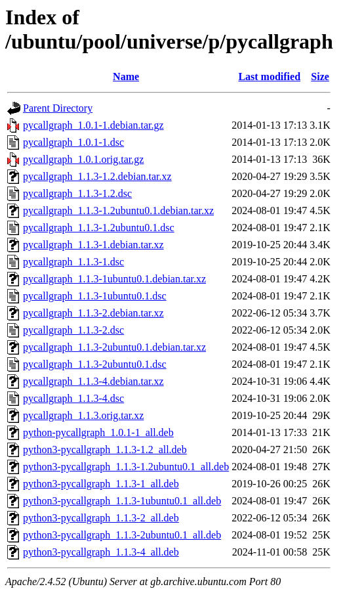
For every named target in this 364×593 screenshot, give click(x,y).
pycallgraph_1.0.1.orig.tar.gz (83, 159)
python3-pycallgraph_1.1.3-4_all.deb (101, 552)
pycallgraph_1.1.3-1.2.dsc (77, 193)
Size (320, 77)
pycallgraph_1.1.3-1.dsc (73, 262)
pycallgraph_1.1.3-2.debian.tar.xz (93, 313)
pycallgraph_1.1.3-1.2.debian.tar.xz (97, 176)
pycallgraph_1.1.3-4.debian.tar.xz (93, 381)
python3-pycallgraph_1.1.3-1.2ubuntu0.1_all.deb (126, 467)
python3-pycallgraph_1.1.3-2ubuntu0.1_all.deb (122, 535)
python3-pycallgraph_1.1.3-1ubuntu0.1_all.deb (122, 501)
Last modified (269, 77)
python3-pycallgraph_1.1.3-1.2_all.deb (105, 450)
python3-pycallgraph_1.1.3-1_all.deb (101, 484)
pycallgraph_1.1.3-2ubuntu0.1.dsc (95, 364)
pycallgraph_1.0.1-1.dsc (73, 142)
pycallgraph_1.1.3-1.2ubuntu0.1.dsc (99, 228)
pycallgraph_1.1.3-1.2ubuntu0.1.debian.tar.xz (118, 210)
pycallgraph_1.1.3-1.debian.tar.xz (93, 245)
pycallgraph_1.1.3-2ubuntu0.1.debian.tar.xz (114, 347)
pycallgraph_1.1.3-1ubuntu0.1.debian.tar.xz (114, 279)
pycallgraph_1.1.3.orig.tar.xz (83, 415)
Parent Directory (58, 108)
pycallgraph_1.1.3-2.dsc (73, 330)
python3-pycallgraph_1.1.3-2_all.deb (101, 518)
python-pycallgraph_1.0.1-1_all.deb (98, 432)
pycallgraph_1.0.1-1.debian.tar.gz (93, 125)
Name (126, 77)
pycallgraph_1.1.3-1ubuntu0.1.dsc (95, 296)
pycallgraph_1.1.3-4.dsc (73, 398)
